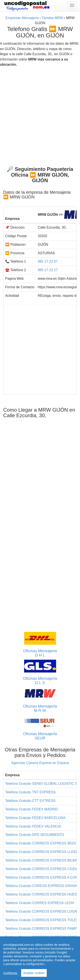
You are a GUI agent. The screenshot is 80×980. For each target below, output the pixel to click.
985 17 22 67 (48, 261)
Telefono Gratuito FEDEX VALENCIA (33, 826)
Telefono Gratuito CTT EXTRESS (30, 801)
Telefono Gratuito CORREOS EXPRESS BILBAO (42, 860)
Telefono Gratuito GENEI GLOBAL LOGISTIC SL (42, 784)
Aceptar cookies (34, 973)
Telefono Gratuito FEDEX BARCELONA (35, 818)
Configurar (11, 973)
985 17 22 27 (48, 270)
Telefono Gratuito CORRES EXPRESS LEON (40, 903)
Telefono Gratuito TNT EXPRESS (30, 792)
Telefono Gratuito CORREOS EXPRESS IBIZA (41, 843)
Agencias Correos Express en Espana (40, 763)
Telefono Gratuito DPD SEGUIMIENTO (35, 835)
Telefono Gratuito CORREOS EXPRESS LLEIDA (42, 852)
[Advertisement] (40, 115)
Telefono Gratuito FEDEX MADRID (31, 809)
